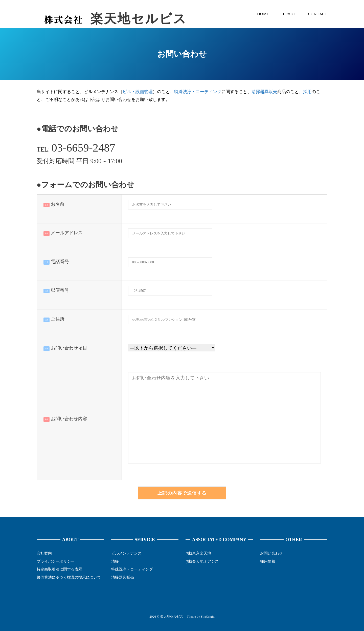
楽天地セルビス (139, 19)
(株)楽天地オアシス (202, 561)
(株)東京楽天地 (198, 553)
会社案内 (44, 553)
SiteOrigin (208, 616)
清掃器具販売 (264, 92)
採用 (307, 92)
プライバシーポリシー (56, 561)
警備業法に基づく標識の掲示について (69, 577)
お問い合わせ (271, 553)
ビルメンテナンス (126, 553)
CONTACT (318, 14)
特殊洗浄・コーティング (198, 92)
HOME (263, 14)
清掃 (115, 561)
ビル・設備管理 (138, 92)
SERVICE (289, 14)
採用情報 (268, 561)
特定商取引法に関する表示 (59, 569)
